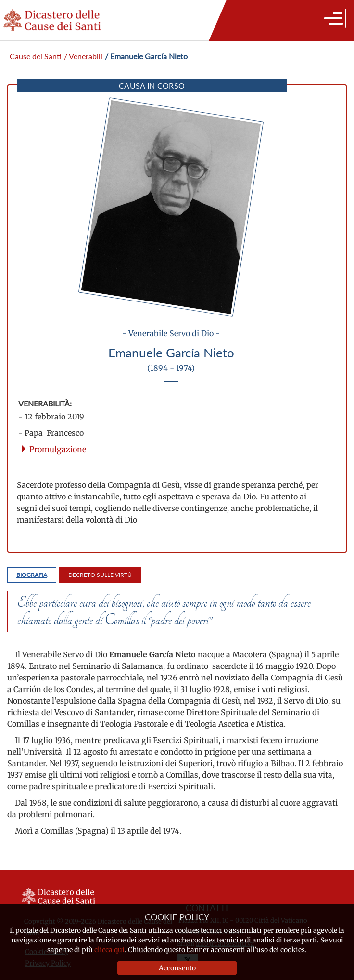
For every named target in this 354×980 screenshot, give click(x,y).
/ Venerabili (83, 56)
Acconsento (177, 968)
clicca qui (109, 950)
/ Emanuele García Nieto (146, 56)
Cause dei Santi (36, 56)
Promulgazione (53, 449)
